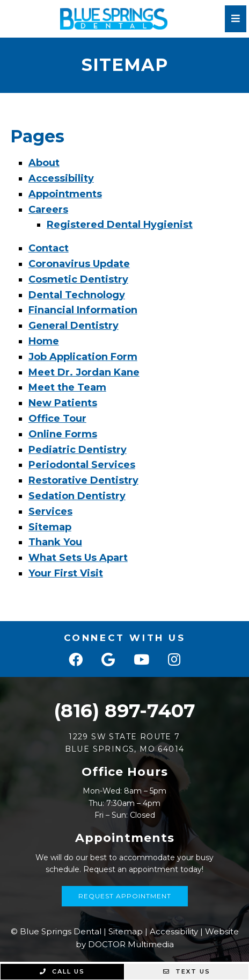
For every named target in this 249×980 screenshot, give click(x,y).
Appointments (65, 194)
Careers (48, 210)
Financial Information (83, 310)
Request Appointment (125, 896)
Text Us (187, 971)
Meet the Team (67, 387)
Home (44, 341)
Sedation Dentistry (77, 496)
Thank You (55, 542)
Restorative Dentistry (83, 480)
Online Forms (63, 434)
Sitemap (50, 527)
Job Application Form (83, 357)
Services (50, 511)
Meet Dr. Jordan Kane (84, 372)
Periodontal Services (82, 465)
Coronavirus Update (79, 264)
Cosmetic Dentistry (78, 279)
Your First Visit (66, 573)
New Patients (63, 403)
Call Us (62, 971)
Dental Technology (77, 295)
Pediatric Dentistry (78, 450)
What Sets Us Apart (78, 558)
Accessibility (61, 178)
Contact (49, 248)
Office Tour (57, 419)
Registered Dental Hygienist (120, 225)
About (44, 163)
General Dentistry (74, 326)
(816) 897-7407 (124, 711)
